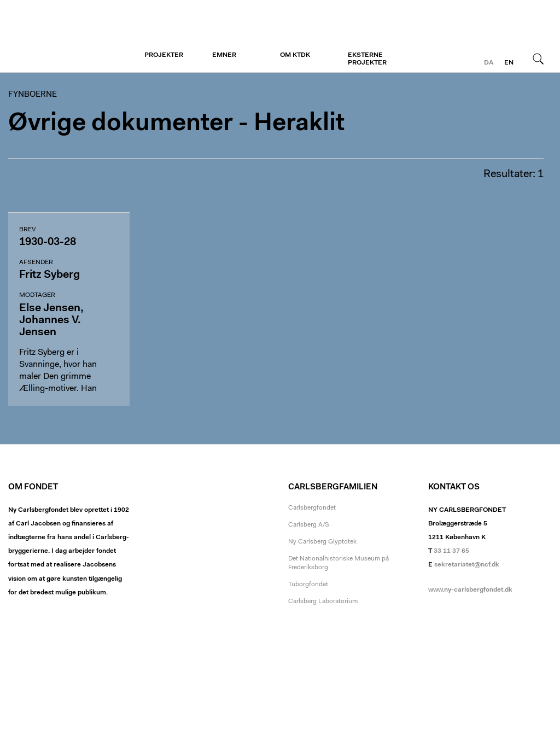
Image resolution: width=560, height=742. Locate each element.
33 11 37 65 (451, 551)
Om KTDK (295, 55)
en (509, 63)
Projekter (164, 55)
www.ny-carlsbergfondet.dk (470, 590)
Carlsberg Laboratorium (323, 601)
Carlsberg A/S (309, 525)
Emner (224, 55)
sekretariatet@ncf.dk (467, 565)
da (489, 63)
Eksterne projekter (367, 59)
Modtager (37, 295)
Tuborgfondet (308, 585)
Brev (27, 230)
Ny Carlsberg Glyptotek (322, 542)
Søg (538, 59)
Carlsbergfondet (312, 508)
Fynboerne (75, 37)
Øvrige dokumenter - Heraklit (176, 124)
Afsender (36, 262)
